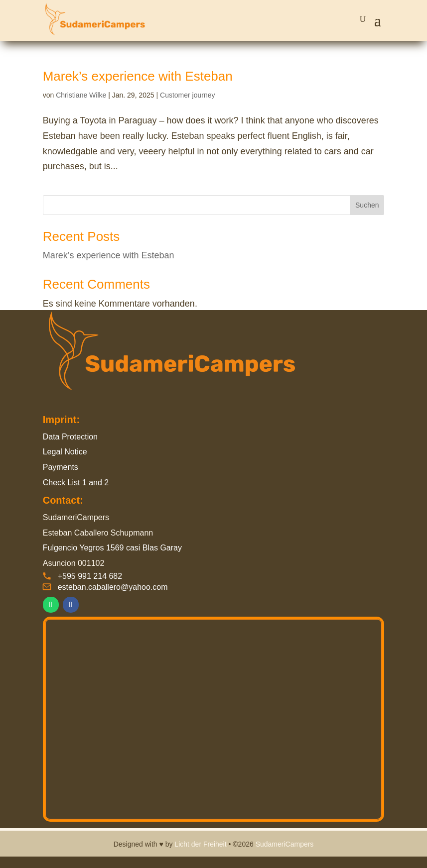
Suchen (367, 205)
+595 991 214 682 (90, 576)
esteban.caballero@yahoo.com (113, 587)
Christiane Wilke (81, 95)
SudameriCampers (285, 844)
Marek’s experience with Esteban (138, 76)
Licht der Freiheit (200, 844)
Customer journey (188, 95)
